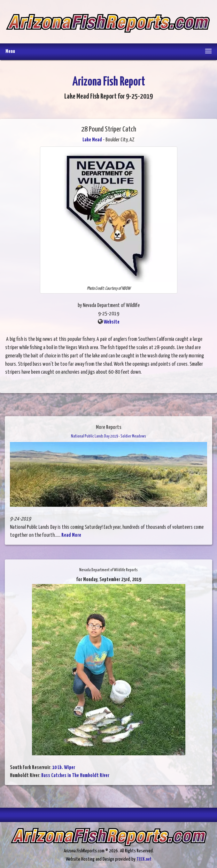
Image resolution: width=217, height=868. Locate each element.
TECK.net (144, 859)
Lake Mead (92, 140)
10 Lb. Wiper (64, 768)
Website (112, 322)
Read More (71, 535)
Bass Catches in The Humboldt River (75, 776)
